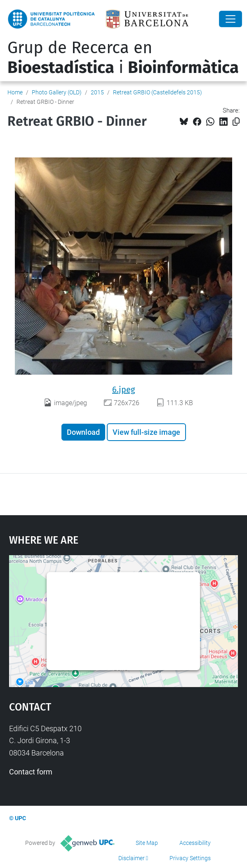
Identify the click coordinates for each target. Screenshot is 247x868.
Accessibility (195, 843)
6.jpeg (123, 389)
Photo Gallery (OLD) (57, 92)
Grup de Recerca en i (123, 58)
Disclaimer (132, 858)
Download (83, 432)
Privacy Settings (190, 858)
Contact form (31, 772)
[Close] (231, 19)
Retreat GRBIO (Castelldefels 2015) (158, 92)
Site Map (147, 843)
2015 (97, 92)
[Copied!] (236, 122)
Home (15, 92)
